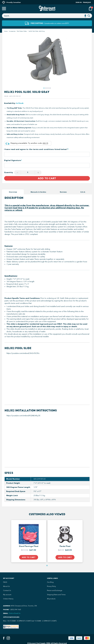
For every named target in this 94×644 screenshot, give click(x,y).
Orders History (8, 599)
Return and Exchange (55, 590)
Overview (13, 192)
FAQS (5, 582)
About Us (6, 586)
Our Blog (50, 582)
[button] (44, 88)
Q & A (83, 192)
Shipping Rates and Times (56, 595)
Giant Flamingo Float (29, 546)
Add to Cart (47, 178)
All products (51, 599)
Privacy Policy (51, 586)
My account (7, 595)
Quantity (9, 172)
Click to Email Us (14, 613)
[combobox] (47, 16)
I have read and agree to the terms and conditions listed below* (36, 149)
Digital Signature (13, 160)
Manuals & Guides (38, 192)
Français (87, 2)
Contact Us (7, 590)
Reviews (63, 192)
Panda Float (65, 546)
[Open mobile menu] (4, 9)
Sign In (79, 2)
